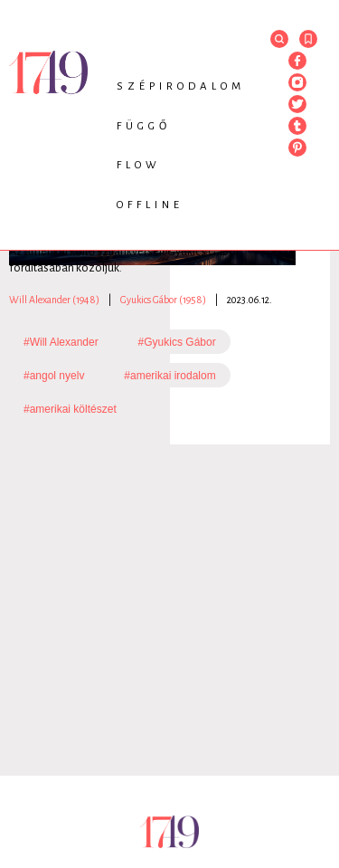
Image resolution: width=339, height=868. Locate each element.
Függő (144, 126)
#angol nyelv (54, 376)
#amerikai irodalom (169, 376)
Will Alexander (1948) (54, 300)
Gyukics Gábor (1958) (163, 300)
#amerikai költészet (70, 409)
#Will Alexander (61, 342)
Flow (139, 165)
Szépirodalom (181, 86)
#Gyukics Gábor (177, 342)
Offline (150, 205)
